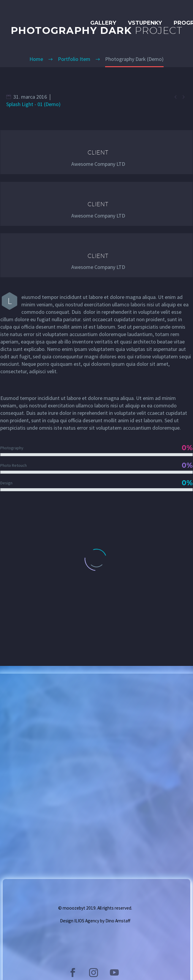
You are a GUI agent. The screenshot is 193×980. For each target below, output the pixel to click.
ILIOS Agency (87, 921)
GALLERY (103, 23)
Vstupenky (145, 23)
